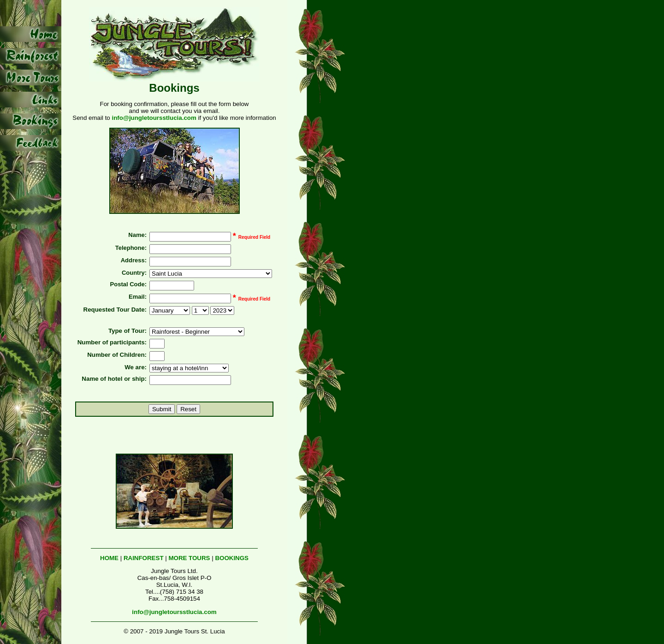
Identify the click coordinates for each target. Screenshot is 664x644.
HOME (109, 558)
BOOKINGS (232, 558)
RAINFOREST (144, 558)
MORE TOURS (189, 558)
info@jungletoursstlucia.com (154, 118)
